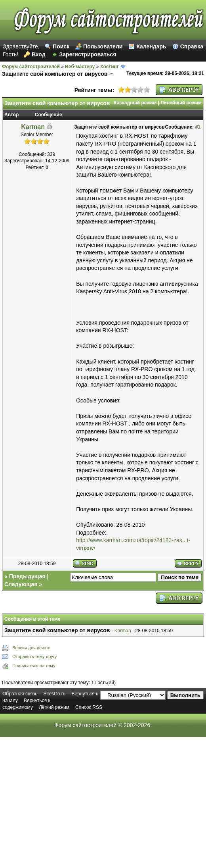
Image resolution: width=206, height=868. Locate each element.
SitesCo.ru (54, 694)
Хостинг (110, 67)
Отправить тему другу (34, 656)
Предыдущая (27, 576)
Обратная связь (20, 694)
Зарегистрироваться (88, 54)
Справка (192, 46)
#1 (198, 127)
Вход (39, 54)
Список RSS (89, 707)
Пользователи (103, 46)
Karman (33, 127)
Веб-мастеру (80, 67)
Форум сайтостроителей (31, 67)
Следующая (21, 584)
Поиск (61, 46)
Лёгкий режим (54, 707)
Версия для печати (31, 648)
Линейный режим (181, 103)
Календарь (151, 46)
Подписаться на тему (34, 666)
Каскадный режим (135, 103)
